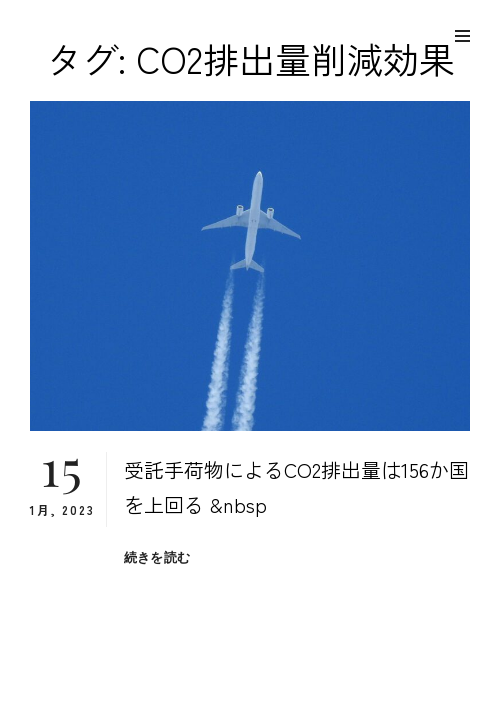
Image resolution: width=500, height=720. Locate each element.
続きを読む (157, 557)
